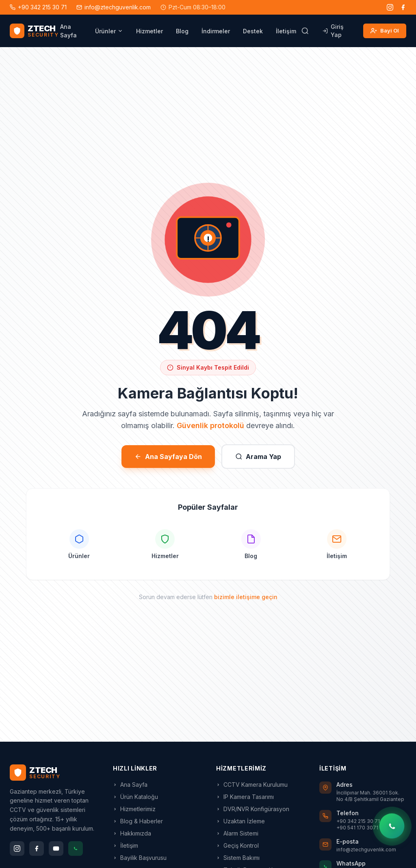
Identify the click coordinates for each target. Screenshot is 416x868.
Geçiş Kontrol (237, 845)
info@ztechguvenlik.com (114, 7)
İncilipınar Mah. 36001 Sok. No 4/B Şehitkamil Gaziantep (370, 796)
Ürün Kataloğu (135, 797)
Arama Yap (258, 457)
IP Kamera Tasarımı (245, 797)
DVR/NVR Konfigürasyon (253, 809)
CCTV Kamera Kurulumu (252, 785)
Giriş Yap (333, 31)
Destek (253, 31)
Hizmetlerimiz (134, 809)
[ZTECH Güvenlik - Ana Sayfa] (34, 31)
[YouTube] (56, 849)
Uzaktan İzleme (240, 821)
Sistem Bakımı (238, 858)
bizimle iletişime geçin (246, 597)
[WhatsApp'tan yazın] (392, 826)
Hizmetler (149, 31)
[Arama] (305, 31)
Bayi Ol (385, 31)
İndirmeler (216, 31)
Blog (182, 31)
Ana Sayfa (68, 31)
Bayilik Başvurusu (140, 858)
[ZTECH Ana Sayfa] (53, 773)
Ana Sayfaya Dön (168, 457)
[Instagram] (390, 7)
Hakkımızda (132, 833)
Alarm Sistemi (237, 833)
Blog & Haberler (138, 821)
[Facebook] (403, 7)
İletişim (286, 31)
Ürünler (109, 31)
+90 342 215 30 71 (38, 7)
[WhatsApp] (76, 849)
